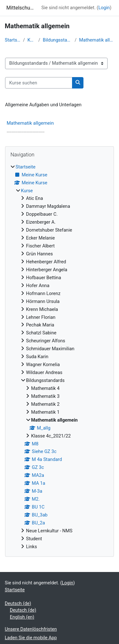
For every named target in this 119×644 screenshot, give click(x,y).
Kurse (31, 40)
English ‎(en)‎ (22, 617)
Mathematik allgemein (97, 40)
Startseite (13, 40)
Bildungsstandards (57, 40)
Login (104, 8)
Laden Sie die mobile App (31, 638)
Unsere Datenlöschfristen (31, 629)
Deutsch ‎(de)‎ (18, 603)
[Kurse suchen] (39, 83)
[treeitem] (60, 357)
